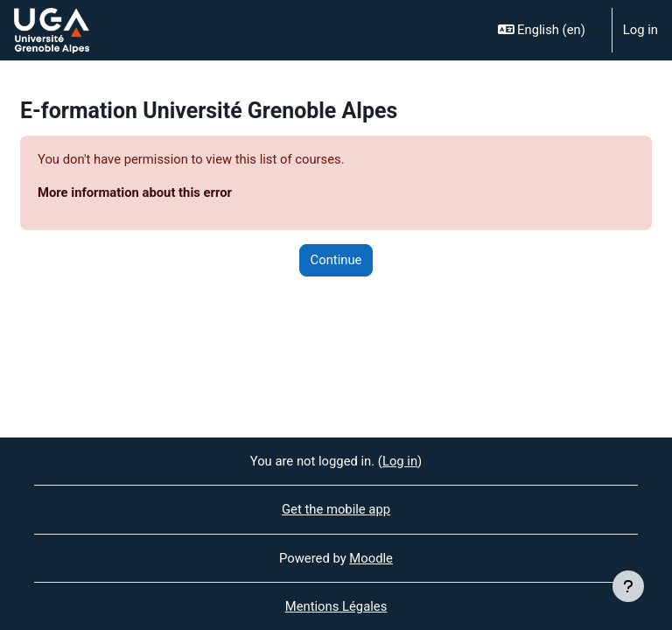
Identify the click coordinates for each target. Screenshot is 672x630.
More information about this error (135, 192)
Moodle (371, 558)
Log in (640, 30)
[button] (547, 30)
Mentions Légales (336, 606)
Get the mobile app (336, 509)
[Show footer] (628, 586)
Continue (336, 260)
